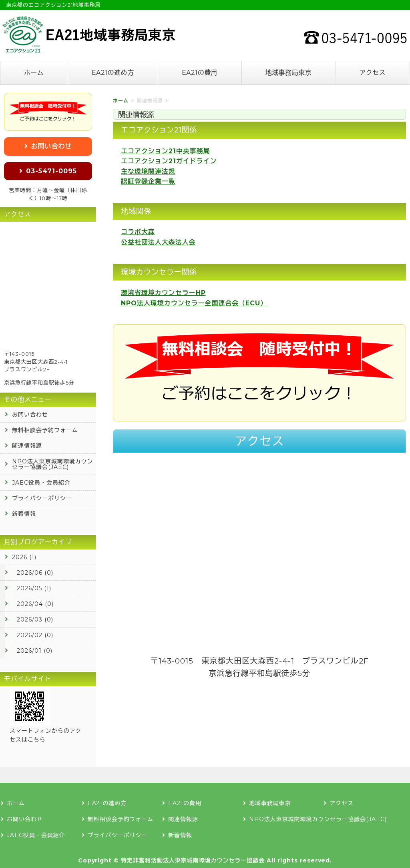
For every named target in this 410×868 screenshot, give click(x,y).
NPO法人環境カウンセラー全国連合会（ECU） (194, 303)
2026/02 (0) (35, 635)
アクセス (372, 73)
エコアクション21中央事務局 (165, 151)
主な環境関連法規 (148, 171)
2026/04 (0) (35, 604)
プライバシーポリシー (42, 498)
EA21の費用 (200, 73)
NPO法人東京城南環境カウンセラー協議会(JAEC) (52, 464)
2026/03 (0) (35, 619)
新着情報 (24, 514)
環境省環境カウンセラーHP (163, 293)
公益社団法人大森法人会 (158, 242)
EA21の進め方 (113, 73)
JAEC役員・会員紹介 (41, 483)
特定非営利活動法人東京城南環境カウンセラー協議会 (193, 860)
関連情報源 (27, 446)
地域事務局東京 (288, 73)
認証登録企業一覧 (148, 181)
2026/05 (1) (34, 588)
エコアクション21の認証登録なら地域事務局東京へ (88, 34)
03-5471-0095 (51, 171)
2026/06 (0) (35, 573)
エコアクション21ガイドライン (169, 161)
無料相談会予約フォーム (45, 430)
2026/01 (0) (35, 651)
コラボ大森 (138, 232)
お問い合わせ (52, 146)
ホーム (34, 73)
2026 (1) (24, 557)
